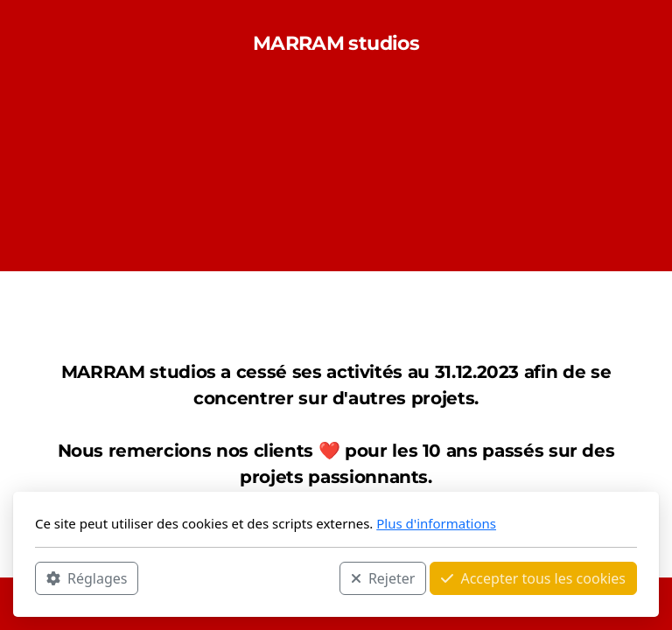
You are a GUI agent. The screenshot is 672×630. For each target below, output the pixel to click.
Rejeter (383, 578)
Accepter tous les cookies (533, 578)
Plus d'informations (436, 523)
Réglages (87, 578)
